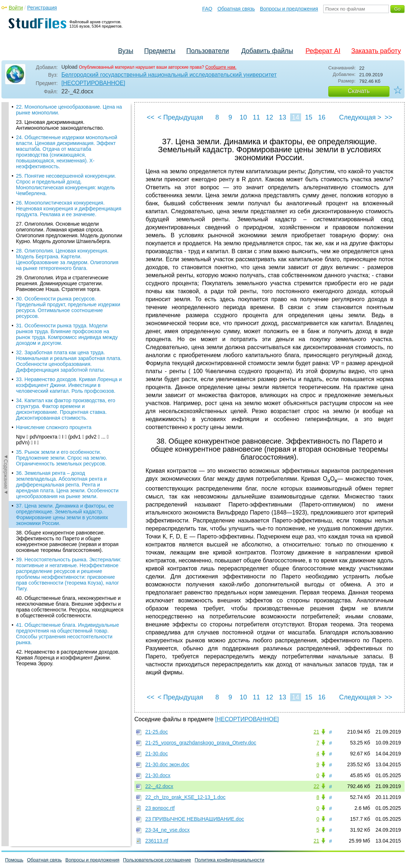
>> (388, 117)
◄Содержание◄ (6, 229)
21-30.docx (158, 775)
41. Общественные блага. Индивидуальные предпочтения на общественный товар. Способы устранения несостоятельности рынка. (68, 322)
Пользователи (208, 51)
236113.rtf (157, 841)
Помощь (14, 860)
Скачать (359, 91)
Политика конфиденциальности (230, 860)
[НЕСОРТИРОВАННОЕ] (93, 83)
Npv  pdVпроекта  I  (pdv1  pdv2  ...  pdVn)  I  (62, 128)
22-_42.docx (159, 786)
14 (296, 117)
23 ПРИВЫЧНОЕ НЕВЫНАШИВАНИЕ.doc (195, 819)
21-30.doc (157, 754)
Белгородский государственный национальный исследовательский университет (169, 75)
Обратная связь (236, 9)
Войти (16, 8)
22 (316, 786)
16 (322, 117)
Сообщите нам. (221, 67)
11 (256, 117)
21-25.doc (157, 732)
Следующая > (360, 117)
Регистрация (42, 8)
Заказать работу (376, 51)
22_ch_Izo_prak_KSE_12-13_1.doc (185, 797)
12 (269, 117)
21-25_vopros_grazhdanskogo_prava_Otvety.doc (201, 743)
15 (309, 117)
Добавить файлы (267, 51)
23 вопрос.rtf (160, 808)
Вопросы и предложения (289, 9)
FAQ (207, 9)
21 (316, 732)
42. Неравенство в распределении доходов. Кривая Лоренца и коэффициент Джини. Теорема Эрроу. (68, 346)
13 (283, 117)
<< (151, 117)
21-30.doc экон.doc (167, 764)
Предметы (160, 51)
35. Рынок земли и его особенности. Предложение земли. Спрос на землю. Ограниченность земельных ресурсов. (62, 146)
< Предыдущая (180, 117)
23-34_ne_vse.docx (167, 830)
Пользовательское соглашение (157, 860)
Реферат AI (323, 51)
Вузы (126, 51)
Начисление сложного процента (54, 116)
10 (243, 117)
